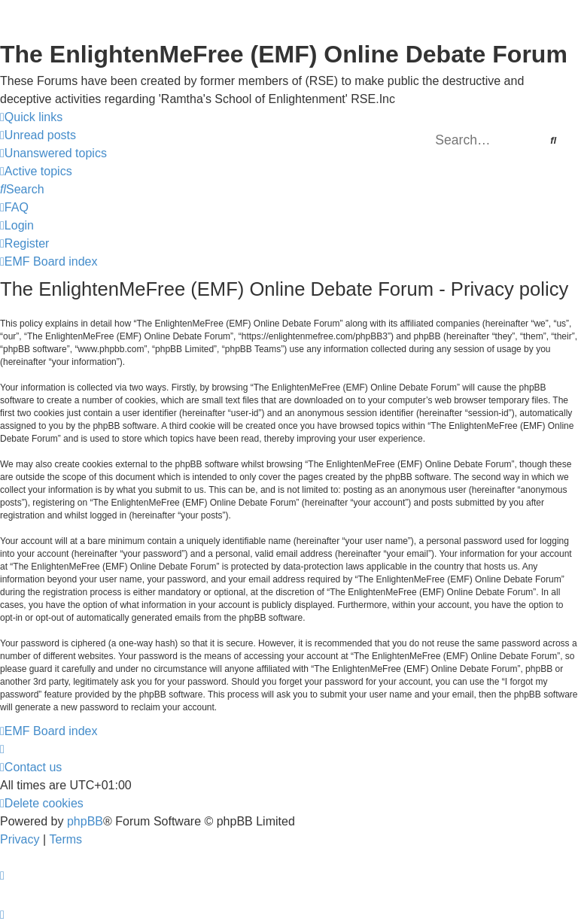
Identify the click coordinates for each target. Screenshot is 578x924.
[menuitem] (38, 135)
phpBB (85, 821)
